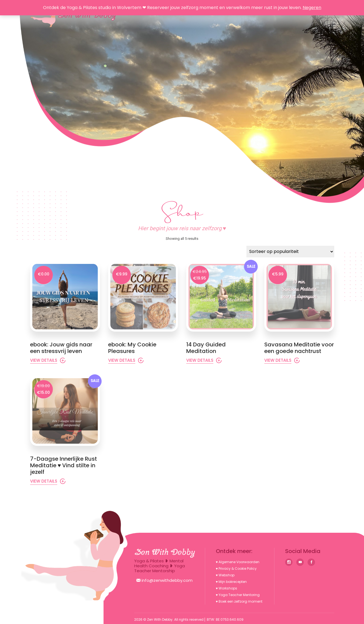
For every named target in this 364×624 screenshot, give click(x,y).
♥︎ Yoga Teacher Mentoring (238, 595)
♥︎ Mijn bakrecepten (231, 582)
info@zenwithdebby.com (164, 580)
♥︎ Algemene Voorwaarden (238, 562)
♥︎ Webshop (225, 575)
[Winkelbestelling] (290, 252)
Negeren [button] (312, 8)
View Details (44, 360)
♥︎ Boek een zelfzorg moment (239, 601)
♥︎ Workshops (227, 588)
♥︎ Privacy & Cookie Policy (236, 569)
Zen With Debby (160, 619)
